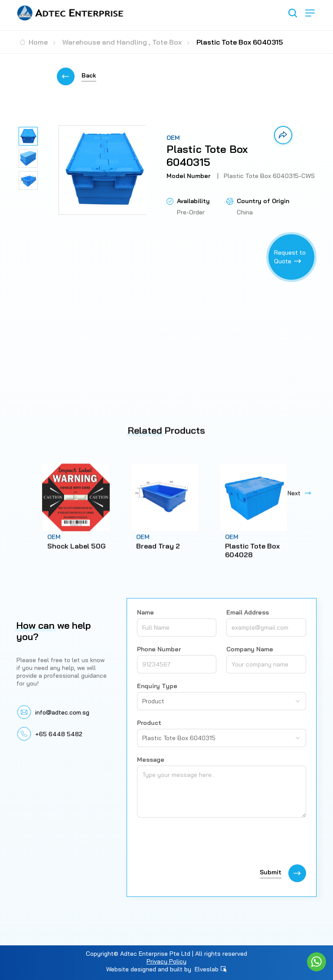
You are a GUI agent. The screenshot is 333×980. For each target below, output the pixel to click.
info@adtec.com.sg (62, 712)
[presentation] (203, 843)
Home (34, 42)
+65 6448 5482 (59, 734)
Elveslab (211, 969)
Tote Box (167, 42)
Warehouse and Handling (105, 42)
